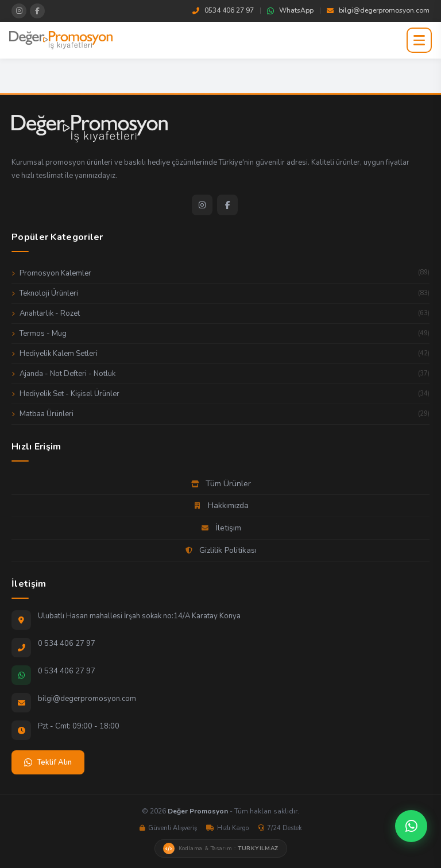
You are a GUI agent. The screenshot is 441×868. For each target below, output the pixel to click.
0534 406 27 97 (223, 10)
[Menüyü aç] (419, 40)
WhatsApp (290, 10)
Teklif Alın (48, 762)
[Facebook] (227, 205)
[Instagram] (202, 205)
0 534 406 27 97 (67, 644)
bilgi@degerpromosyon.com (378, 10)
